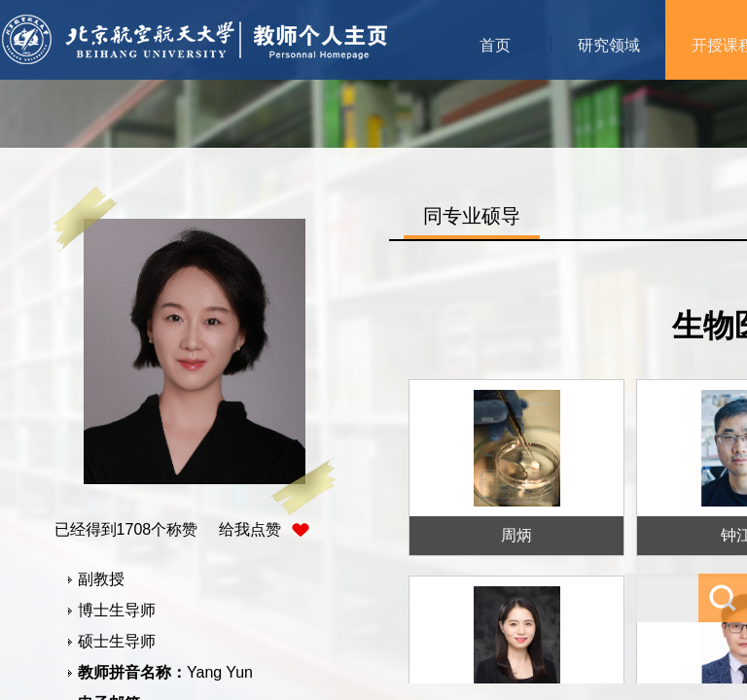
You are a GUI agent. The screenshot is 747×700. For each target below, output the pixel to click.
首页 (495, 45)
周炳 (516, 535)
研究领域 (609, 45)
